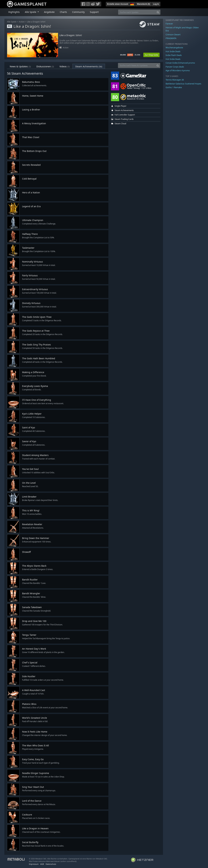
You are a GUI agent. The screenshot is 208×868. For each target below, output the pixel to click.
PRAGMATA (171, 38)
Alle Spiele (12, 22)
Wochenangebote (174, 47)
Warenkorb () (143, 4)
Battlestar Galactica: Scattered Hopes (183, 84)
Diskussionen (45, 66)
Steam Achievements (89, 66)
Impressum (34, 864)
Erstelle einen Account (118, 4)
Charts (63, 12)
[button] (132, 4)
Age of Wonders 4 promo (178, 70)
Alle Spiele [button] (31, 12)
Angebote (49, 12)
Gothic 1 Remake (174, 87)
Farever (169, 24)
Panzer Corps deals (175, 67)
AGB (42, 864)
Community (78, 12)
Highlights (14, 12)
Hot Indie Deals (173, 51)
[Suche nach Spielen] (137, 12)
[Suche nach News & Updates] (137, 65)
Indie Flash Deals (174, 55)
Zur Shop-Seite (151, 55)
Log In (156, 4)
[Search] (158, 12)
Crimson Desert (173, 34)
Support (94, 12)
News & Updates (20, 66)
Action (22, 22)
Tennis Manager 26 (175, 80)
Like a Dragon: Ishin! (36, 22)
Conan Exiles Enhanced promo (180, 63)
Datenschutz (51, 864)
